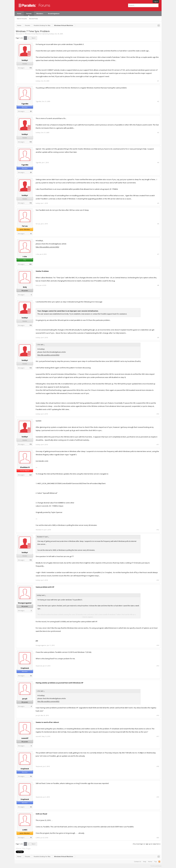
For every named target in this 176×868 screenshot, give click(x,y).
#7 (158, 254)
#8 (158, 285)
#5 (158, 203)
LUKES (25, 830)
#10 (158, 414)
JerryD (25, 699)
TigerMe (25, 104)
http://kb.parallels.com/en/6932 (47, 247)
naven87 (25, 738)
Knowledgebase (54, 14)
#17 (158, 736)
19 (31, 837)
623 (31, 475)
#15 (158, 666)
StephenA (25, 668)
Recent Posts (34, 19)
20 (31, 111)
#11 (158, 445)
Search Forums (22, 19)
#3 (158, 133)
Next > (34, 38)
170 (31, 68)
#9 (158, 338)
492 (31, 264)
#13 (158, 580)
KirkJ (25, 287)
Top (155, 862)
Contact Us (138, 862)
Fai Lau (25, 226)
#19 (158, 797)
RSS (159, 862)
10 (31, 234)
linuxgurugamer (25, 603)
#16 (158, 715)
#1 (158, 81)
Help (145, 862)
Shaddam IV (25, 467)
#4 (158, 163)
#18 (158, 766)
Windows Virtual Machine (33, 34)
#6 (158, 224)
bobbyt (52, 34)
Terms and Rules (156, 866)
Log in (156, 1)
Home (19, 14)
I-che (25, 256)
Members (40, 14)
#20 (158, 838)
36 (31, 676)
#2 (158, 101)
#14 (158, 645)
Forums (29, 14)
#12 (158, 530)
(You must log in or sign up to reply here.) (147, 844)
